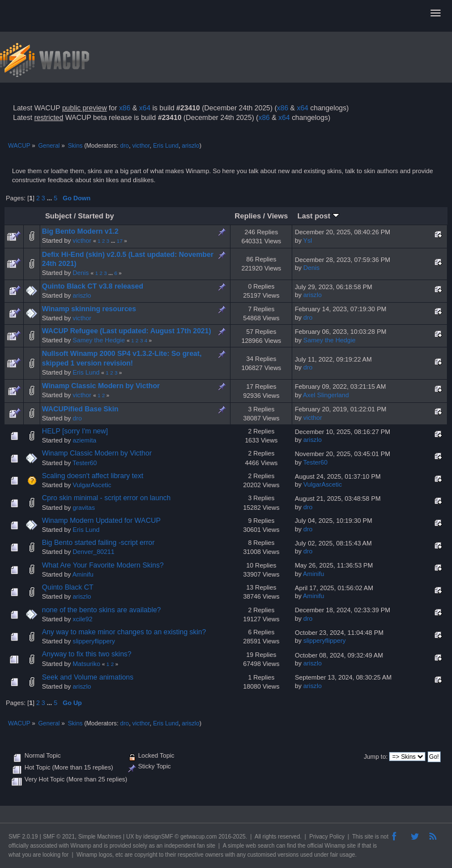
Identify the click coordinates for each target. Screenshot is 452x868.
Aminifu (83, 574)
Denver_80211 (93, 552)
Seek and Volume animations (88, 677)
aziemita (84, 440)
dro (124, 145)
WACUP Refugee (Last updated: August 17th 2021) (127, 331)
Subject (59, 216)
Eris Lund (166, 145)
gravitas (84, 508)
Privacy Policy (327, 837)
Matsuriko (86, 664)
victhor (141, 145)
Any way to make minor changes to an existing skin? (124, 632)
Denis (81, 273)
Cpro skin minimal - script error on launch (106, 498)
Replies (248, 216)
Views (278, 216)
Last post (318, 216)
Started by (96, 216)
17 (120, 241)
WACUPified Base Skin (80, 409)
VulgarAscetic (92, 485)
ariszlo (191, 145)
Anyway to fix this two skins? (87, 654)
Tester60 (85, 463)
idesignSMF (158, 837)
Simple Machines (100, 837)
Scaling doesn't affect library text (93, 476)
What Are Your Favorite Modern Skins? (103, 565)
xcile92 (82, 619)
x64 (144, 108)
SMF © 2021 (59, 837)
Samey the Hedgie (99, 340)
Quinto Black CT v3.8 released (93, 286)
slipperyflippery (94, 641)
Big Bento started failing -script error (98, 543)
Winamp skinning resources (89, 309)
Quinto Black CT (68, 587)
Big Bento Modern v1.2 (80, 231)
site (369, 837)
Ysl (308, 240)
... (50, 198)
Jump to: (376, 757)
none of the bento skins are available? (101, 610)
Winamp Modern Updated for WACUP (101, 521)
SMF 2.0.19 (23, 837)
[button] (436, 14)
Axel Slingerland (326, 395)
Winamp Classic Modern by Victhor (101, 386)
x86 (125, 108)
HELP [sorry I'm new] (75, 431)
